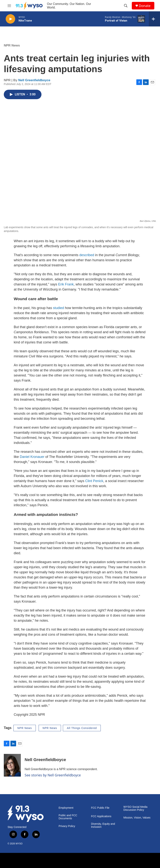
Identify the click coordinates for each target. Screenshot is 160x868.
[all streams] (154, 19)
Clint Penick (94, 481)
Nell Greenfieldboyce (34, 80)
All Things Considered (82, 728)
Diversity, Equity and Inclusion (103, 825)
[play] (10, 19)
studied (59, 308)
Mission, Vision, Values (137, 818)
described (87, 255)
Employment (66, 808)
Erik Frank (66, 284)
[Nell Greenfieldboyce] (12, 765)
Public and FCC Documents (68, 817)
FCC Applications (101, 816)
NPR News (12, 45)
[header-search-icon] (126, 6)
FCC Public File (100, 808)
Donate (145, 6)
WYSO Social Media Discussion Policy (135, 808)
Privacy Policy (67, 826)
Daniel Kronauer (32, 457)
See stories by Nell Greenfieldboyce (53, 775)
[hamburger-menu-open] (9, 6)
